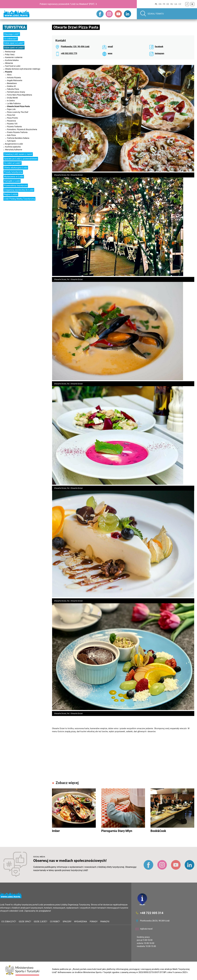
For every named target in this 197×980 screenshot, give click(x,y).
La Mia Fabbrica (14, 103)
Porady (94, 922)
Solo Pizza (11, 135)
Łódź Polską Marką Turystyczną (19, 199)
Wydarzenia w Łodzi (14, 177)
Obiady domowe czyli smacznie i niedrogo (23, 69)
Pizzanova (11, 121)
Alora (9, 75)
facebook (159, 47)
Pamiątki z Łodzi (12, 181)
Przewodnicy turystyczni (16, 185)
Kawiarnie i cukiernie (14, 57)
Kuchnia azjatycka (13, 147)
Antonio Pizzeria (14, 78)
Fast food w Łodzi (13, 66)
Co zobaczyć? (11, 39)
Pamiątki (105, 922)
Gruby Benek (12, 98)
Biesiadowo (12, 83)
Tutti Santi (11, 141)
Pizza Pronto (12, 118)
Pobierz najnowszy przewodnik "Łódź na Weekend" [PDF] (67, 4)
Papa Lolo (11, 109)
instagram (160, 53)
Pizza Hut (11, 115)
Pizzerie (9, 72)
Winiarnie (9, 63)
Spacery (67, 922)
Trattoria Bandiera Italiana (18, 138)
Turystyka (15, 27)
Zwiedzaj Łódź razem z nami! (18, 154)
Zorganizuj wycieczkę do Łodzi (19, 190)
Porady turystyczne (13, 172)
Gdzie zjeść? (40, 922)
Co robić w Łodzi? (13, 163)
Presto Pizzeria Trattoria (17, 132)
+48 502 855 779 (69, 53)
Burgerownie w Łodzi (14, 144)
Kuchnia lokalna (12, 60)
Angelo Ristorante (15, 80)
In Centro (11, 101)
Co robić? (55, 922)
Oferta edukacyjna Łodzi (16, 168)
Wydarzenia (81, 922)
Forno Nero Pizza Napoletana (19, 95)
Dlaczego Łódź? (12, 34)
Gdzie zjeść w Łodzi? (14, 48)
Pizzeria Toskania (14, 127)
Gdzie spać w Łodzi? (14, 43)
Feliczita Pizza (13, 89)
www (110, 53)
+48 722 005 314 (152, 913)
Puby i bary (10, 54)
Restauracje (10, 52)
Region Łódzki (11, 194)
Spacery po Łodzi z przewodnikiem (21, 159)
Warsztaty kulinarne (14, 150)
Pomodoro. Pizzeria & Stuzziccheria (22, 129)
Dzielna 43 (11, 86)
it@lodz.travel (146, 929)
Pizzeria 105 (12, 124)
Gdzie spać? (25, 922)
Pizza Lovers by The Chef (18, 112)
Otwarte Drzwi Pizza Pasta (18, 106)
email (110, 47)
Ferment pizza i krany (16, 92)
